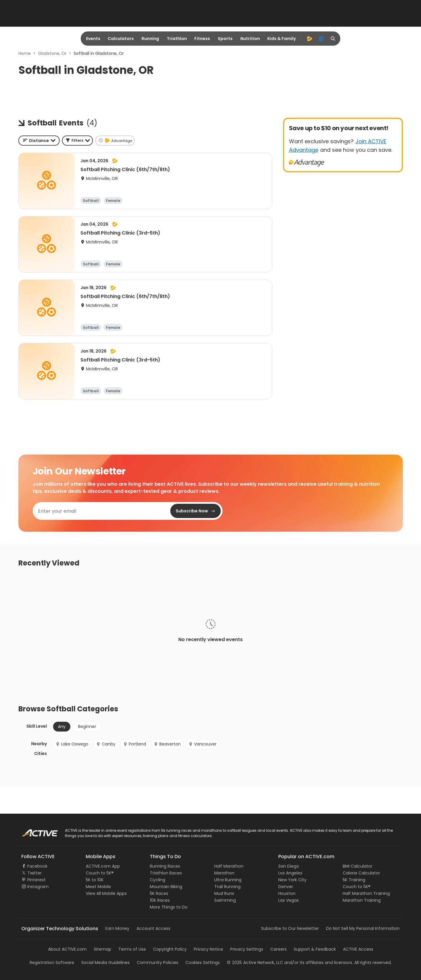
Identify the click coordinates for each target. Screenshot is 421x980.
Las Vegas (289, 900)
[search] (333, 39)
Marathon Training (362, 900)
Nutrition (250, 39)
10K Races (160, 900)
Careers (278, 949)
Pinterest (36, 880)
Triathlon (177, 39)
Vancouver (202, 744)
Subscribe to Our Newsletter (290, 928)
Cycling (158, 880)
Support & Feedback (315, 949)
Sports (225, 39)
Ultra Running (228, 880)
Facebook (37, 866)
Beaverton (167, 744)
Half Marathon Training (366, 893)
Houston (287, 893)
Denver (286, 887)
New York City (292, 880)
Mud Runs (224, 893)
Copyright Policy (170, 949)
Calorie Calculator (361, 873)
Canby (106, 744)
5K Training (354, 880)
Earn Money (117, 928)
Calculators (121, 39)
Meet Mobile (98, 887)
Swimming (225, 900)
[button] (77, 141)
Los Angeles (290, 873)
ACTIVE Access (358, 949)
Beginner (87, 726)
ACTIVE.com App (103, 866)
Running (150, 39)
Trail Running (227, 887)
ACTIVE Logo (34, 831)
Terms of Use (132, 949)
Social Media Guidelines (105, 963)
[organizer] (321, 39)
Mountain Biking (166, 887)
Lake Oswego (72, 744)
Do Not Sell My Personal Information (363, 928)
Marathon (224, 873)
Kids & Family (282, 39)
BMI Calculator (358, 866)
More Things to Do (169, 907)
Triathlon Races (166, 873)
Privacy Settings (247, 949)
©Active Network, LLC (255, 963)
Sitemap (103, 949)
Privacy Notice (208, 949)
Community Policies (158, 963)
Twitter (35, 873)
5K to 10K (95, 880)
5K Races (159, 893)
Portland (135, 744)
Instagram (38, 887)
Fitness (202, 39)
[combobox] (39, 141)
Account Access (153, 928)
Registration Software (52, 963)
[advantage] (309, 39)
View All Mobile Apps (106, 893)
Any (62, 726)
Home (25, 53)
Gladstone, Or (52, 53)
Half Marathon (229, 866)
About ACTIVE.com (67, 949)
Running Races (165, 866)
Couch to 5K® (100, 873)
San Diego (289, 866)
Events (93, 39)
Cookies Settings (203, 963)
